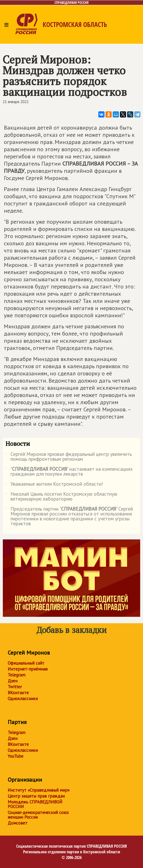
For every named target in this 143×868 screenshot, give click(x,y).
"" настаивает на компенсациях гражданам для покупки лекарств (69, 472)
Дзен (13, 681)
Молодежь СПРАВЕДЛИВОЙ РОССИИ (35, 804)
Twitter (15, 687)
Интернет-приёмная (28, 669)
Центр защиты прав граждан (36, 796)
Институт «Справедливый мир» (39, 790)
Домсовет (18, 823)
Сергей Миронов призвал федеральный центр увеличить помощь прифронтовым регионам (69, 457)
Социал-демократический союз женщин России (38, 815)
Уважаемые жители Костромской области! (54, 485)
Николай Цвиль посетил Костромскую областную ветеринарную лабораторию (61, 497)
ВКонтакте (18, 693)
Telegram (17, 675)
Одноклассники (23, 699)
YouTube (16, 756)
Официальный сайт (26, 663)
